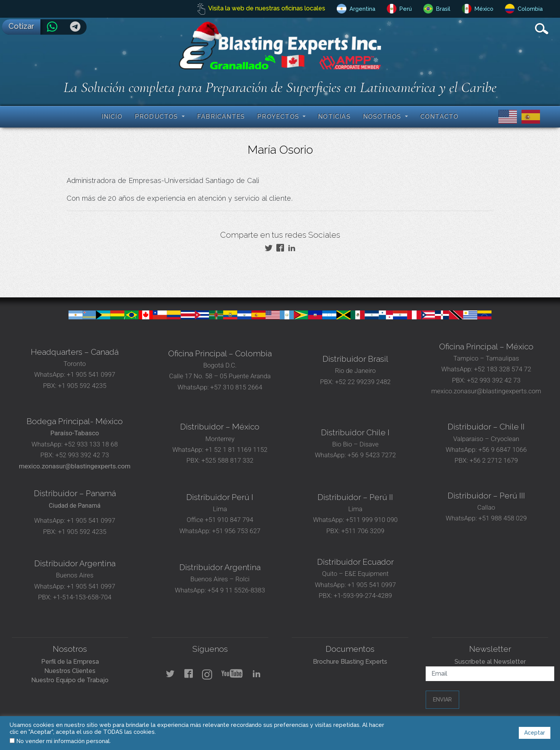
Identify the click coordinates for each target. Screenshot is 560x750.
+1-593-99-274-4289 (363, 596)
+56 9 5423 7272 (372, 455)
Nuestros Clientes (70, 671)
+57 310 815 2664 (235, 387)
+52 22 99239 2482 (363, 382)
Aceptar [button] (535, 733)
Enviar (442, 700)
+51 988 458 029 (502, 518)
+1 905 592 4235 (82, 386)
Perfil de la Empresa (70, 662)
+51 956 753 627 (236, 531)
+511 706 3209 (363, 531)
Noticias (334, 117)
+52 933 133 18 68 (91, 444)
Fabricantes (221, 117)
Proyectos (279, 117)
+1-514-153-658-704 (82, 597)
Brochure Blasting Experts (350, 662)
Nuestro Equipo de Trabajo (70, 680)
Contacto (440, 117)
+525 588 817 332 (227, 460)
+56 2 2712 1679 (494, 460)
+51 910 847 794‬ (229, 520)
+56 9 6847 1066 (502, 450)
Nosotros (383, 117)
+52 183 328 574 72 (502, 369)
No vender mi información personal (63, 741)
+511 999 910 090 (371, 520)
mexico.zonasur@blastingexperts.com (486, 391)
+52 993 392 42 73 (494, 380)
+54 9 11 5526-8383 (236, 590)
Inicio (112, 117)
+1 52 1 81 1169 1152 (236, 450)
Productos (157, 117)
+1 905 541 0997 (90, 374)
